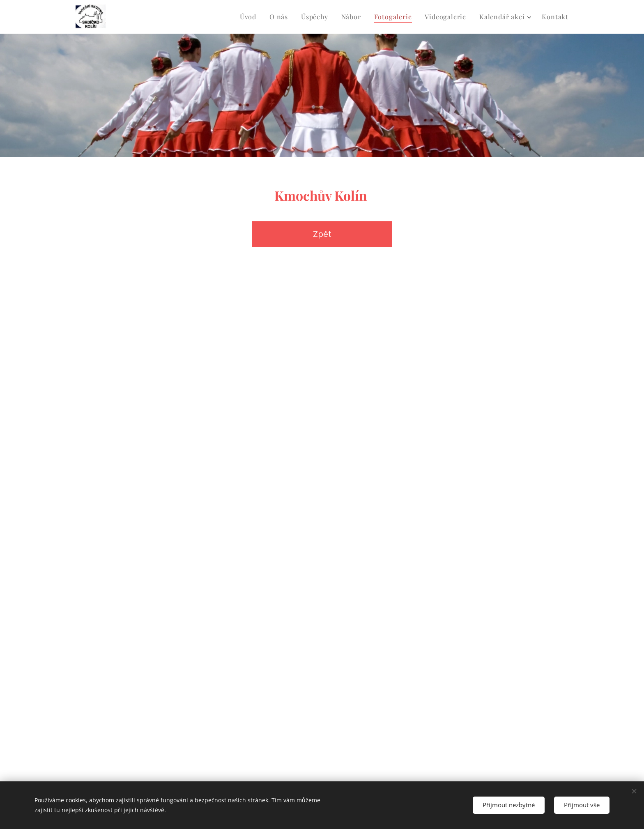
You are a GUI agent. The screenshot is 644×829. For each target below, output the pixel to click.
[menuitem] (250, 17)
